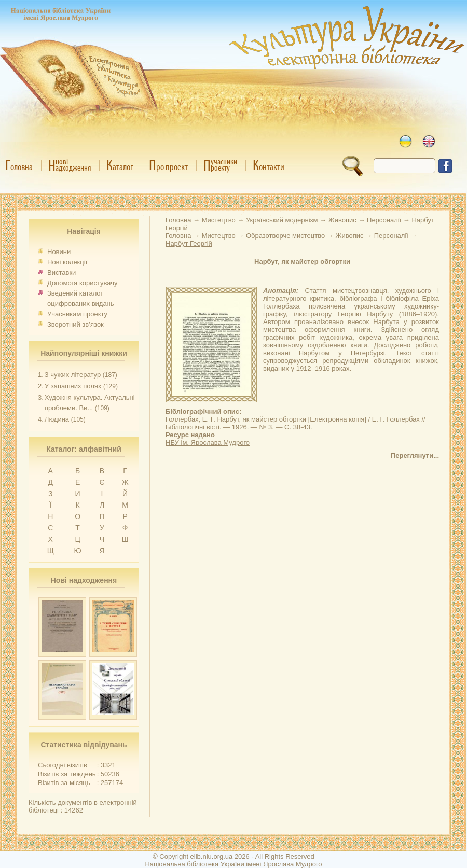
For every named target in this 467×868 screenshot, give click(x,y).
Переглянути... (415, 456)
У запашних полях (73, 386)
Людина (57, 419)
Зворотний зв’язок (75, 324)
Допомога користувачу (83, 283)
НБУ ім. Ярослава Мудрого (208, 443)
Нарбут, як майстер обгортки (302, 262)
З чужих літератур (73, 375)
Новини (59, 252)
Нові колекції (67, 262)
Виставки (61, 272)
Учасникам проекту (77, 314)
